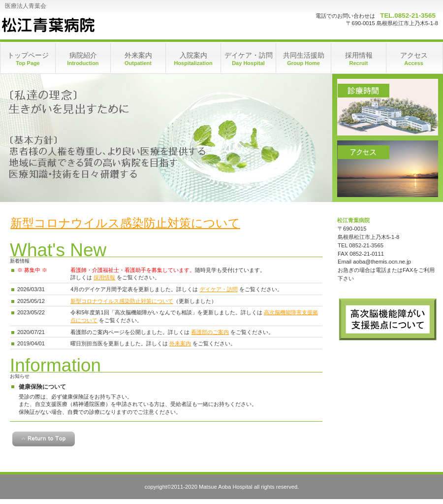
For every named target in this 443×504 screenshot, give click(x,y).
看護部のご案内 (210, 332)
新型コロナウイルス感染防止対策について (125, 223)
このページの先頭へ (44, 439)
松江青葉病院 (48, 25)
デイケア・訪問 (219, 289)
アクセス (388, 169)
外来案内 (180, 343)
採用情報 (104, 277)
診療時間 (388, 107)
